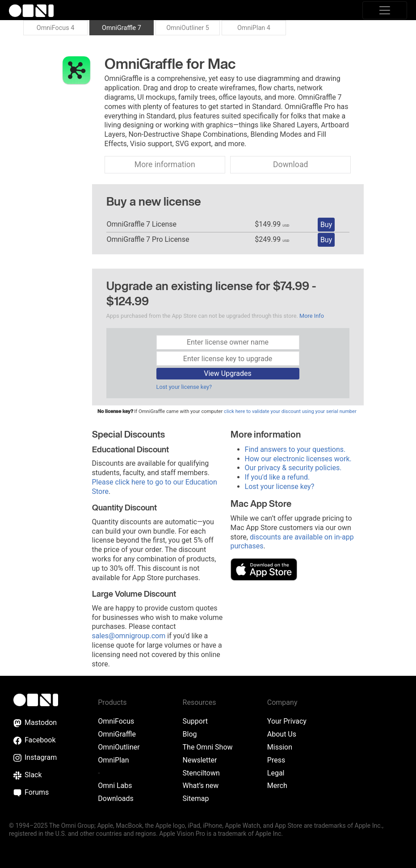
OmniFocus (116, 721)
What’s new (201, 786)
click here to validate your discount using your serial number (290, 411)
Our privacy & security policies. (293, 468)
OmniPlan (113, 760)
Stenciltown (201, 773)
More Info (312, 316)
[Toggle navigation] (385, 10)
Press (276, 760)
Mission (280, 747)
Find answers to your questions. (295, 449)
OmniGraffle (117, 734)
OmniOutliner (119, 747)
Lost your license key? (184, 387)
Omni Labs (115, 786)
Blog (190, 734)
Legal (276, 773)
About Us (282, 734)
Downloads (116, 798)
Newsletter (200, 760)
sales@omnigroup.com (129, 636)
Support (195, 721)
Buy (326, 225)
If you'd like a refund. (277, 477)
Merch (277, 786)
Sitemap (196, 798)
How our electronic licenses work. (298, 459)
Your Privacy (287, 721)
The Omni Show (208, 747)
